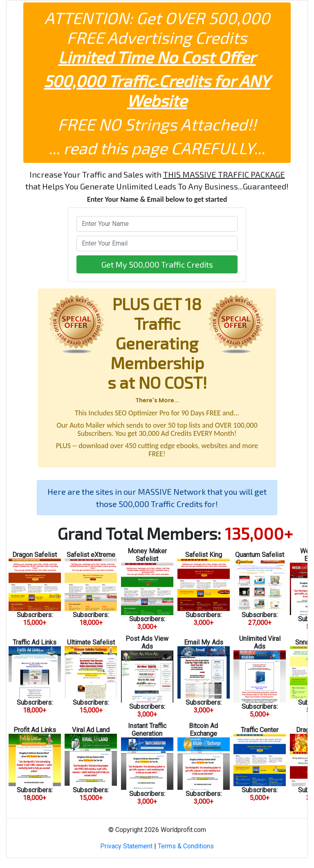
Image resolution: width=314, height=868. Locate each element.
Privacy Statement (126, 846)
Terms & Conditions (186, 846)
